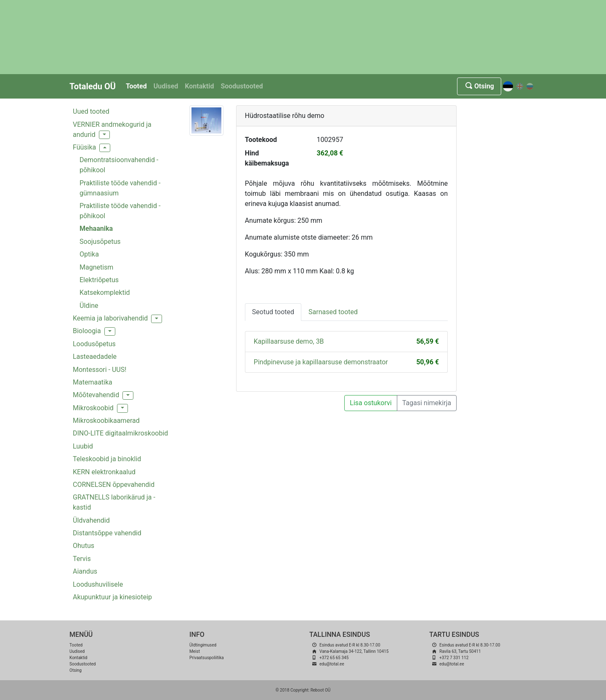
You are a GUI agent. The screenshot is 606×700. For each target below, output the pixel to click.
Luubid (83, 446)
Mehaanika (96, 228)
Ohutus (84, 546)
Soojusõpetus (100, 242)
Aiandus (85, 571)
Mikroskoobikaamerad (106, 421)
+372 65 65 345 (334, 658)
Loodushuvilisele (98, 584)
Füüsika (84, 147)
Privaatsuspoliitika (207, 658)
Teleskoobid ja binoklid (107, 459)
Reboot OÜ (321, 690)
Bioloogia (87, 331)
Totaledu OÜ (93, 86)
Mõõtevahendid (96, 395)
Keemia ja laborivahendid (110, 318)
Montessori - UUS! (100, 370)
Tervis (82, 559)
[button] (104, 135)
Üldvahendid (91, 520)
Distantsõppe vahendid (107, 533)
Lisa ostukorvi (371, 403)
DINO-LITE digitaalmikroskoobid (120, 433)
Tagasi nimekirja (427, 403)
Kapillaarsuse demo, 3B (289, 341)
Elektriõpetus (99, 280)
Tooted (136, 86)
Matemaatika (93, 382)
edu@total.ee (332, 664)
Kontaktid (199, 86)
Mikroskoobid (93, 408)
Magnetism (96, 267)
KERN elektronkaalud (104, 472)
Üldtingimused (203, 645)
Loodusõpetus (94, 344)
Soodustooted (242, 86)
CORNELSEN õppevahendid (114, 485)
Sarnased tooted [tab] (333, 312)
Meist (195, 651)
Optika (89, 254)
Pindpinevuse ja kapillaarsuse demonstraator (321, 362)
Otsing (479, 86)
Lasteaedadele (95, 357)
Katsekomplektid (105, 293)
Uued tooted (91, 111)
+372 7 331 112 (454, 658)
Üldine (89, 306)
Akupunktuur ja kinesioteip (112, 597)
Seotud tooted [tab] (273, 312)
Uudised (166, 86)
